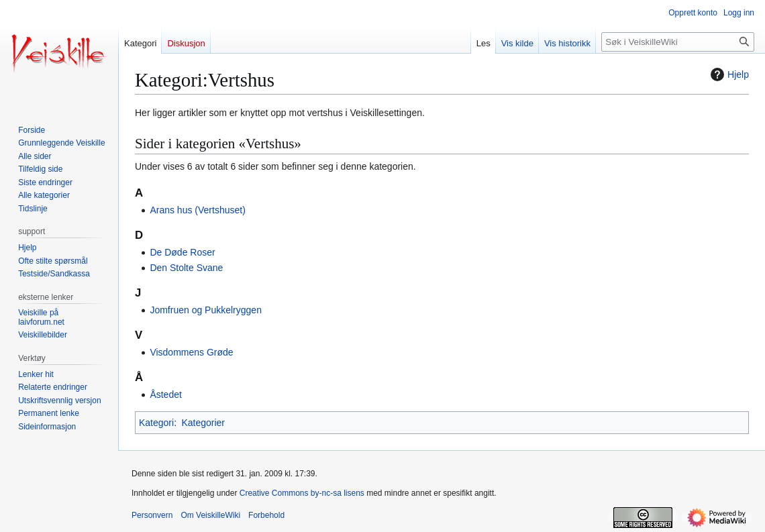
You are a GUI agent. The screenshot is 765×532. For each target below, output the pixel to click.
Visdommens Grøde (191, 352)
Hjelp (728, 74)
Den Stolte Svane (186, 268)
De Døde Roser (182, 252)
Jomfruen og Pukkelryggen (206, 310)
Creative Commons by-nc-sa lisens (302, 493)
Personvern (152, 515)
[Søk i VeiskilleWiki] (678, 42)
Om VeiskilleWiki (210, 515)
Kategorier (203, 423)
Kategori (156, 423)
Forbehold (266, 515)
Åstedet (165, 394)
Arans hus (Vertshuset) (197, 210)
